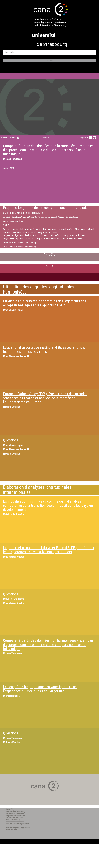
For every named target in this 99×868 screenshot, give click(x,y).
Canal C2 (9, 809)
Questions (11, 440)
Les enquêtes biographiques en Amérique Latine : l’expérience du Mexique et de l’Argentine (40, 689)
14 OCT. (50, 255)
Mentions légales (13, 830)
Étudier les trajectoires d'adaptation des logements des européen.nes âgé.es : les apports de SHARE (45, 303)
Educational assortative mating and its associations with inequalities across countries (46, 349)
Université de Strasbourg (14, 221)
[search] (49, 52)
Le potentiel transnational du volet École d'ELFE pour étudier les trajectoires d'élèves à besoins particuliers (49, 550)
